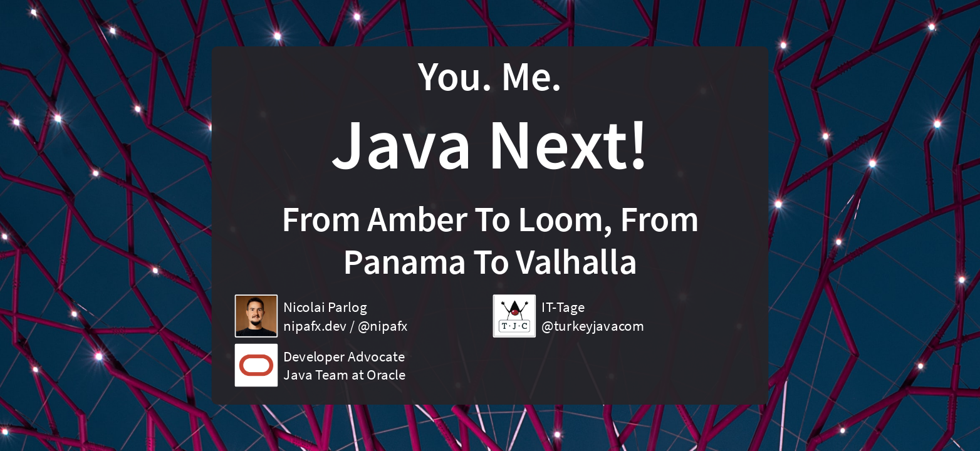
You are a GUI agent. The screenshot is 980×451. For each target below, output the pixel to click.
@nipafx (383, 326)
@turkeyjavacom (593, 326)
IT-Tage (563, 307)
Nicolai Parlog (325, 307)
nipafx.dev (315, 326)
